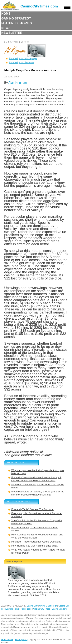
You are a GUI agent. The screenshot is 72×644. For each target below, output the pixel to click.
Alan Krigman (18, 83)
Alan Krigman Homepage (23, 58)
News (6, 28)
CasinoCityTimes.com (39, 6)
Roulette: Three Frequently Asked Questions (36, 542)
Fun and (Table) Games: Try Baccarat (32, 509)
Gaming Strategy (16, 18)
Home (6, 14)
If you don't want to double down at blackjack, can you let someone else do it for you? (37, 479)
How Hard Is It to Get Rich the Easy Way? (35, 546)
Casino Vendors (59, 609)
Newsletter (12, 33)
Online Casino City (48, 606)
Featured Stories (17, 23)
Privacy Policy (22, 639)
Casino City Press (42, 609)
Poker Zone (26, 609)
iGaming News (12, 609)
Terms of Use (7, 639)
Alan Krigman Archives (22, 62)
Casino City (32, 606)
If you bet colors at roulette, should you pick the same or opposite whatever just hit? (38, 493)
